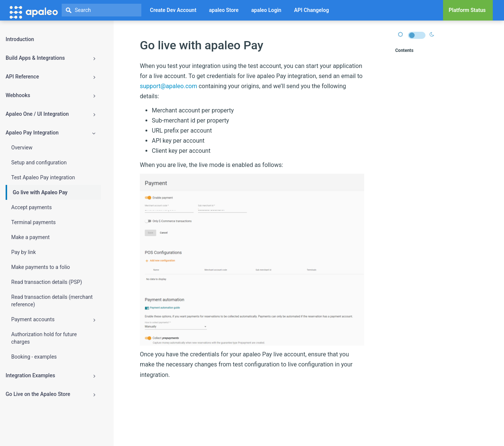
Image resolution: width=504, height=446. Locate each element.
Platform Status (467, 10)
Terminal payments (33, 222)
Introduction (20, 39)
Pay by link (24, 252)
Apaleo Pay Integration (50, 133)
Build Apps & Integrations (50, 58)
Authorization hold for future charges (44, 338)
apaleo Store (224, 10)
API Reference (50, 77)
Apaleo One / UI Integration (50, 114)
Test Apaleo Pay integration (43, 177)
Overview (22, 148)
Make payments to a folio (41, 267)
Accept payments (31, 207)
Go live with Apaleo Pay (40, 192)
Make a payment (30, 237)
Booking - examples (34, 357)
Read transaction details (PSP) (47, 282)
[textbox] (102, 10)
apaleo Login (266, 10)
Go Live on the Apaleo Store (50, 394)
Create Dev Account (173, 10)
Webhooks (50, 95)
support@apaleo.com (168, 86)
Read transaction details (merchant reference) (52, 301)
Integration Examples (50, 376)
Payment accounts (53, 320)
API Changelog (311, 10)
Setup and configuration (39, 162)
